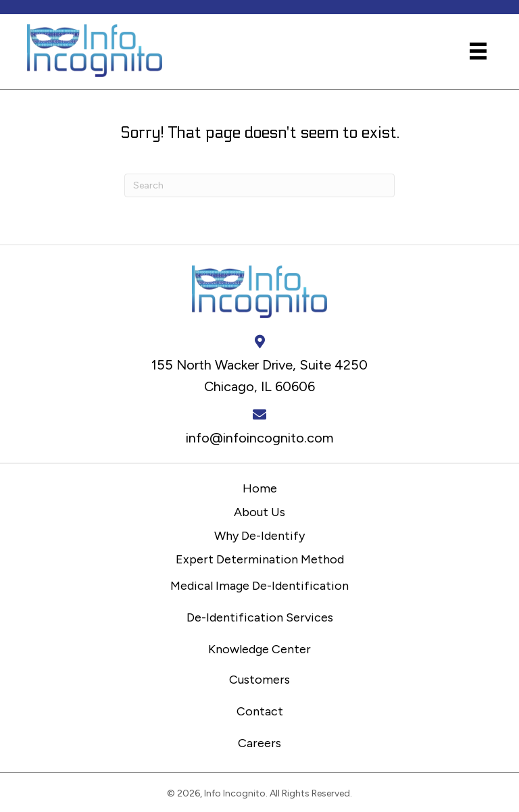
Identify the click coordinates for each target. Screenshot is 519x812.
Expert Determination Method (260, 559)
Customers (259, 680)
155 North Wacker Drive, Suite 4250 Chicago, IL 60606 (259, 376)
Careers (259, 743)
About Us (259, 512)
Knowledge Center (259, 649)
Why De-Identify (259, 536)
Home (260, 488)
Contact (260, 711)
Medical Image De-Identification (259, 586)
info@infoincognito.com (260, 438)
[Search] (259, 185)
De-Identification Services (260, 617)
